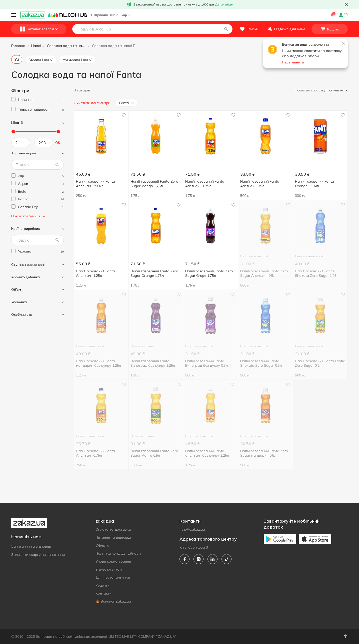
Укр (126, 15)
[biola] (41, 191)
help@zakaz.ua (192, 529)
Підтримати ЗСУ (104, 15)
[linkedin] (212, 559)
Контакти (103, 593)
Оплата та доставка (113, 529)
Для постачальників (113, 577)
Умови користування (113, 561)
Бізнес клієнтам (109, 569)
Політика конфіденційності (118, 553)
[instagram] (198, 559)
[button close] (346, 4)
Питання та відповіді (113, 537)
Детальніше (224, 4)
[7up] (41, 176)
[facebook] (184, 559)
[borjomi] (41, 199)
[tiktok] (226, 559)
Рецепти (102, 585)
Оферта (102, 545)
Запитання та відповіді (31, 546)
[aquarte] (41, 184)
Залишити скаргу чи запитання (38, 555)
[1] (41, 100)
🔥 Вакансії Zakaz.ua (113, 601)
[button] (226, 29)
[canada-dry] (41, 207)
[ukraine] (41, 251)
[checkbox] (13, 99)
